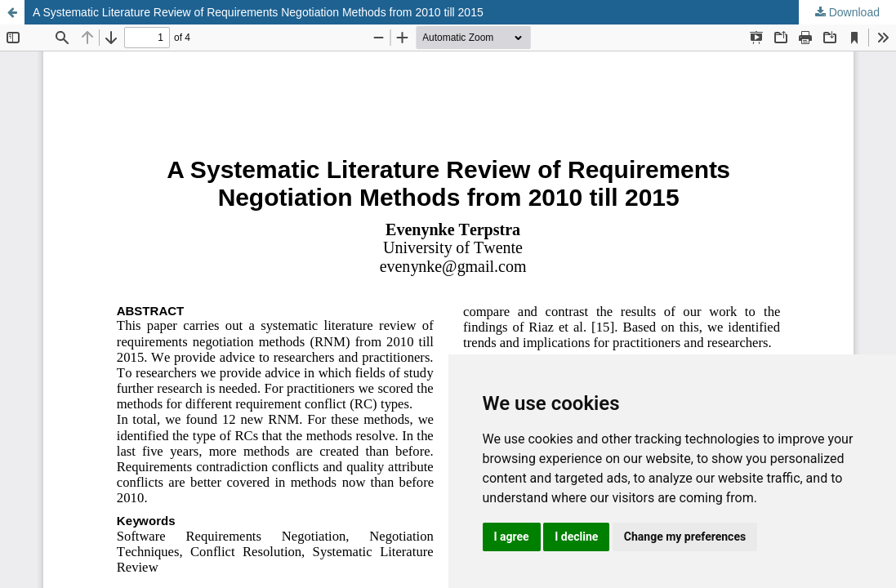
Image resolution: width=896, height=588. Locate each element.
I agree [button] (512, 537)
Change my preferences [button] (685, 537)
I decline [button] (576, 537)
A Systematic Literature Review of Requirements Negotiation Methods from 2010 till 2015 (258, 12)
